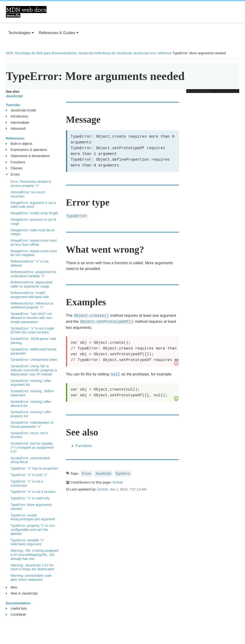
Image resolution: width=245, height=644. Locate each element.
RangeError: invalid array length (34, 213)
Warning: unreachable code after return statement (31, 578)
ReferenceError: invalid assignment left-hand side (30, 295)
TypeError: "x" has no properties (34, 468)
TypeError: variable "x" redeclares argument (27, 542)
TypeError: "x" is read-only (30, 498)
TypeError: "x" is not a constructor (27, 483)
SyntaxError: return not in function (29, 435)
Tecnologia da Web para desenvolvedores (46, 53)
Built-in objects (19, 144)
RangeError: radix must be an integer (33, 232)
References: (15, 138)
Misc (12, 587)
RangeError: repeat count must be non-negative (34, 253)
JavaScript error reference (152, 53)
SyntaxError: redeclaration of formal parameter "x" (32, 425)
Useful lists (16, 609)
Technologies (21, 33)
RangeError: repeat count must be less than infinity (34, 242)
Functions (84, 446)
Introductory (17, 116)
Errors (87, 473)
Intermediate (18, 123)
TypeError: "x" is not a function (33, 492)
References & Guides (59, 33)
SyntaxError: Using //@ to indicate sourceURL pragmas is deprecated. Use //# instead (34, 370)
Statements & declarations (28, 156)
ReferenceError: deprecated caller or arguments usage (31, 284)
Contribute (16, 615)
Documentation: (19, 603)
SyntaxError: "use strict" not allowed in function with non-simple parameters (32, 318)
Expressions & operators (27, 150)
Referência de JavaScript (113, 53)
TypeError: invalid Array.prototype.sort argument (33, 517)
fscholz (118, 482)
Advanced (16, 129)
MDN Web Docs (26, 12)
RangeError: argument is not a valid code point (33, 205)
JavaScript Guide (21, 110)
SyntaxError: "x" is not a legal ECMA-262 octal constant (32, 330)
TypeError (123, 473)
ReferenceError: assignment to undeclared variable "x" (33, 274)
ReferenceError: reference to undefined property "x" (32, 305)
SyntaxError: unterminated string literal (30, 460)
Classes (14, 168)
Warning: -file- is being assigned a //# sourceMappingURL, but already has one (34, 555)
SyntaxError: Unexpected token (34, 360)
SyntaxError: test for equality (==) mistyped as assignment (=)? (32, 448)
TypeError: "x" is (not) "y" (29, 475)
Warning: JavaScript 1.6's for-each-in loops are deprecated (33, 567)
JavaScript (86, 53)
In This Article (212, 91)
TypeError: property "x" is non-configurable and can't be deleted (33, 530)
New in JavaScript (22, 593)
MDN (10, 53)
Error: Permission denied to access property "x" (31, 184)
